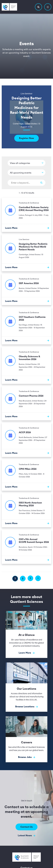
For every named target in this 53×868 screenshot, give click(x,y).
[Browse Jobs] (26, 739)
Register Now (26, 138)
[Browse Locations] (26, 687)
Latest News (26, 836)
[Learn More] (26, 228)
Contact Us (26, 827)
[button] (38, 7)
